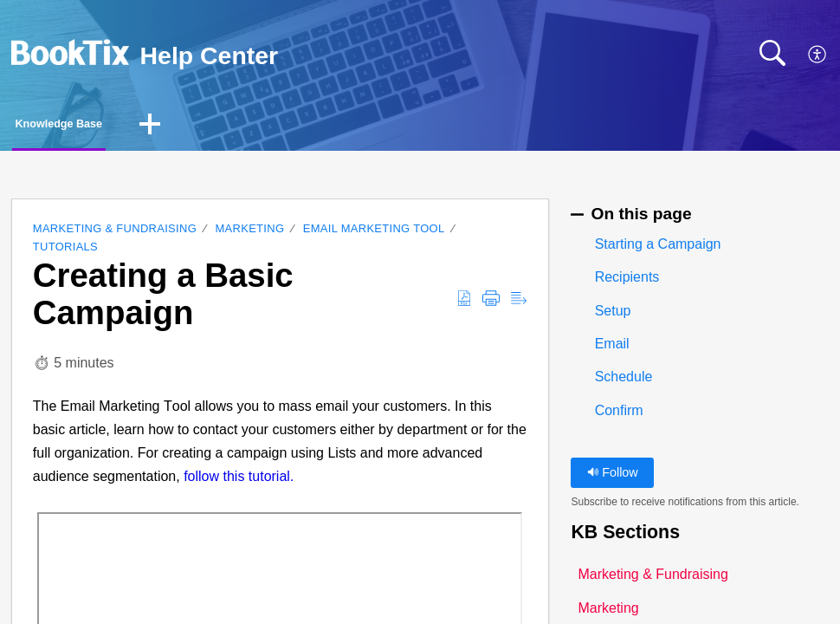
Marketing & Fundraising (115, 234)
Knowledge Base (97, 126)
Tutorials (65, 251)
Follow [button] (613, 477)
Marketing (250, 234)
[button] (818, 55)
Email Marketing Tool (374, 234)
